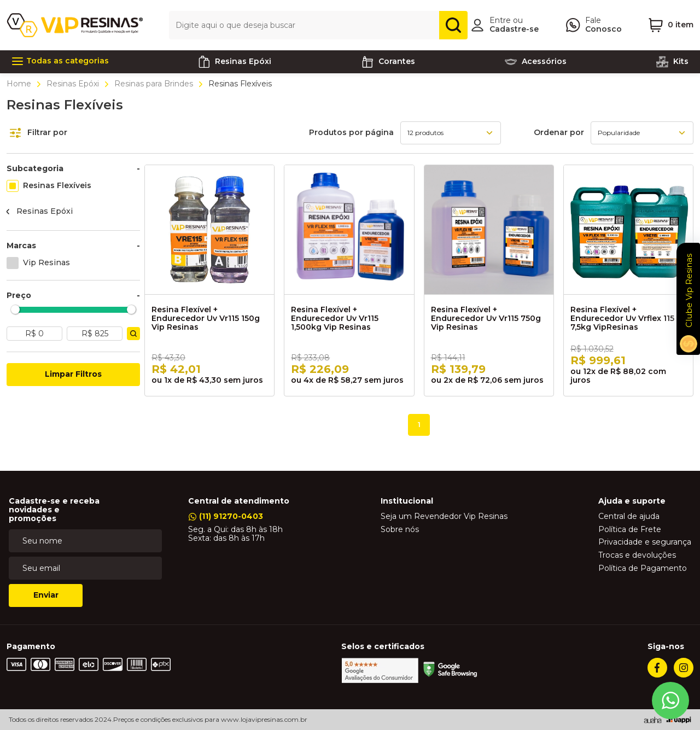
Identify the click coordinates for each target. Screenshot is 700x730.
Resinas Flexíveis (57, 185)
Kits (672, 62)
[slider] (15, 309)
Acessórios (535, 62)
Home (20, 84)
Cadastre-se (514, 29)
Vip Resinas (46, 262)
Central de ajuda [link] (629, 517)
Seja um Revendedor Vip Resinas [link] (444, 517)
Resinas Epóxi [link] (234, 62)
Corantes (388, 62)
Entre (500, 20)
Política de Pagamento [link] (643, 569)
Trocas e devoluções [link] (637, 556)
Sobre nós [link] (400, 530)
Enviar (46, 595)
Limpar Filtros (73, 374)
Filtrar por (39, 133)
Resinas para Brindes (154, 84)
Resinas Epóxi (73, 84)
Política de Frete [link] (630, 530)
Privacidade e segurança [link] (645, 542)
